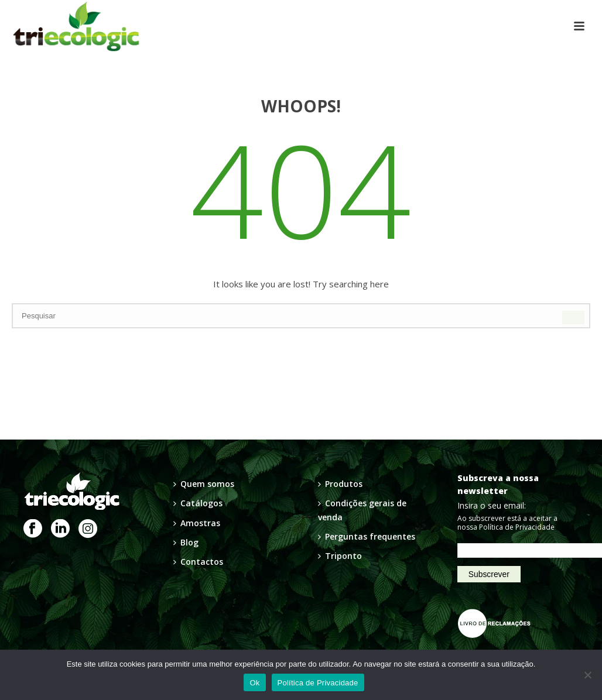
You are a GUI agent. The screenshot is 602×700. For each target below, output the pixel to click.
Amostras (197, 523)
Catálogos (198, 503)
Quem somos (204, 484)
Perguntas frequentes (367, 536)
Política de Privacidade (517, 527)
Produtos (340, 484)
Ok (254, 683)
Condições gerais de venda (362, 510)
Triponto (340, 556)
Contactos (198, 562)
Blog (186, 542)
